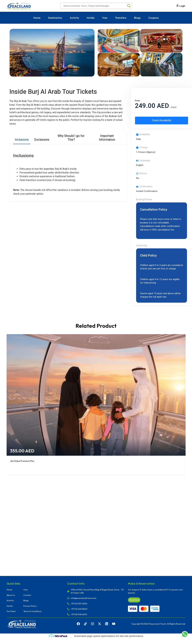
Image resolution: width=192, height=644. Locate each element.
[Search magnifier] (129, 6)
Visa (105, 18)
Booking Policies (144, 201)
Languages (145, 162)
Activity (74, 18)
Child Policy (142, 247)
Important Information (107, 138)
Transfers (121, 18)
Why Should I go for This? (71, 138)
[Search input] (95, 6)
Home (37, 18)
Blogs (137, 18)
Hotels (91, 18)
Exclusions (42, 140)
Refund (143, 175)
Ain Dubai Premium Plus (22, 463)
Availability (145, 136)
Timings (143, 149)
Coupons (153, 18)
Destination (55, 18)
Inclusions (22, 140)
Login (182, 6)
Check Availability (162, 121)
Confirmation (146, 188)
